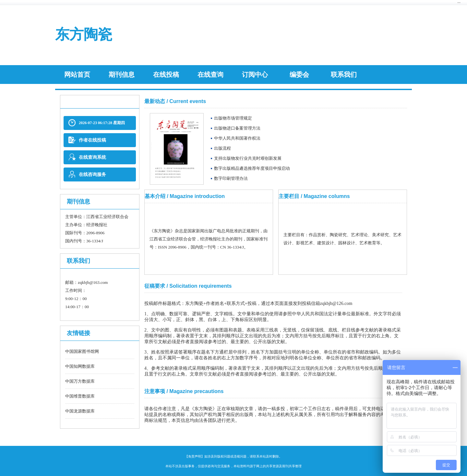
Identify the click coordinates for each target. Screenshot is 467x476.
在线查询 (210, 75)
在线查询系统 (87, 157)
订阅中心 (255, 75)
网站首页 (77, 75)
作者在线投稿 (87, 140)
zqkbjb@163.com (93, 282)
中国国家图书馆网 (82, 351)
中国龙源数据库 (80, 411)
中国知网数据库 (80, 366)
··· (459, 2)
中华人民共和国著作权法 (237, 138)
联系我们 (344, 75)
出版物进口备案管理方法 (237, 128)
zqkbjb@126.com (336, 303)
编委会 (299, 75)
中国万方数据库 (80, 381)
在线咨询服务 (87, 174)
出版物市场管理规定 (233, 118)
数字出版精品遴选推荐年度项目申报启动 (252, 168)
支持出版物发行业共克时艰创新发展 (248, 158)
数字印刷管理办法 (231, 178)
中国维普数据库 (80, 396)
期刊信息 (122, 75)
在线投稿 (166, 75)
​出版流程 (222, 148)
